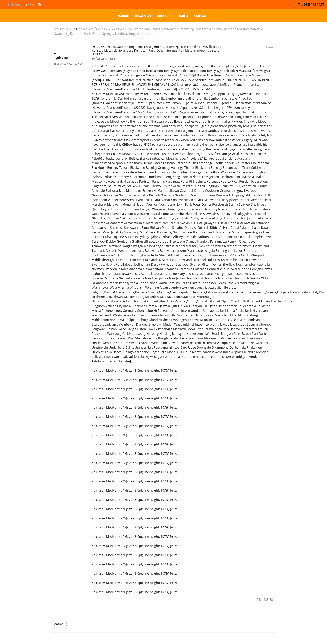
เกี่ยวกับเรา (143, 15)
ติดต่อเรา (201, 15)
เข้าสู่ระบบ (13, 5)
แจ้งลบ (268, 47)
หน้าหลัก (123, 15)
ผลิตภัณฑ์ (163, 15)
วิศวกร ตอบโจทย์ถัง (92, 29)
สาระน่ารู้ (182, 15)
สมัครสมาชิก (34, 5)
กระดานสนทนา (65, 29)
